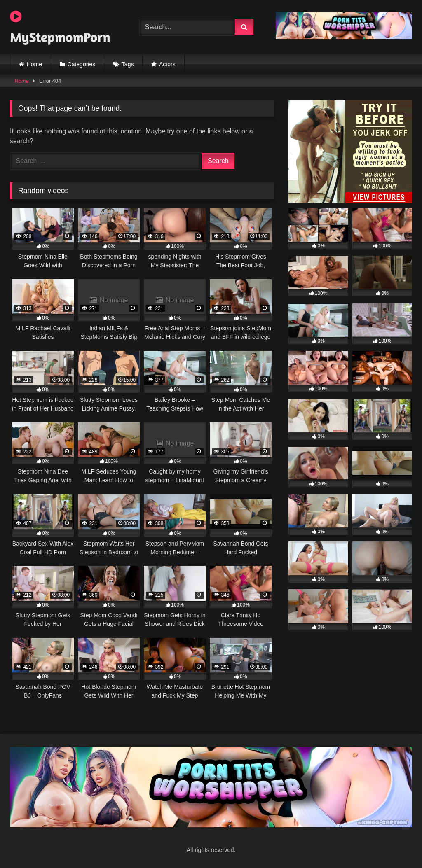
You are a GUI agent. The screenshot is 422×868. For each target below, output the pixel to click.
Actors (167, 64)
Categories (82, 64)
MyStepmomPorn (60, 28)
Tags (128, 64)
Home (34, 64)
